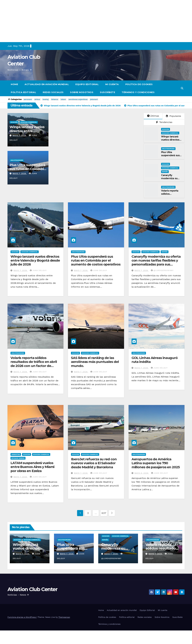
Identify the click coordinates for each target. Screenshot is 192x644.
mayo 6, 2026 (142, 473)
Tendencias (164, 122)
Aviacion (14, 122)
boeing (46, 99)
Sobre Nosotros (82, 92)
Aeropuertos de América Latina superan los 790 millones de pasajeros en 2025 (156, 463)
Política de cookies (139, 84)
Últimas (153, 116)
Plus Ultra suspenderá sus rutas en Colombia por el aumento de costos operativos (96, 261)
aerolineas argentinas (78, 99)
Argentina (16, 454)
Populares (173, 116)
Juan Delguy (38, 270)
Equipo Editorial (87, 84)
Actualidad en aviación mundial (47, 84)
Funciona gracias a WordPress (22, 617)
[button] (182, 88)
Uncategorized (17, 160)
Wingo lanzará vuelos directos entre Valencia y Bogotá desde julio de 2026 (35, 261)
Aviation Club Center (32, 589)
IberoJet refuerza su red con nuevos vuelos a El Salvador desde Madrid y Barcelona (94, 463)
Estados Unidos (18, 458)
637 (104, 513)
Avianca (55, 99)
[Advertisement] (90, 21)
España (165, 172)
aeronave (28, 99)
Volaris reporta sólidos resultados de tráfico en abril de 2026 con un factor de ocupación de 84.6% (34, 364)
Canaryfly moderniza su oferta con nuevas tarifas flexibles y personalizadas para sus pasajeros (156, 262)
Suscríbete (107, 92)
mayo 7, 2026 (20, 135)
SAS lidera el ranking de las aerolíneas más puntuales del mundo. (95, 362)
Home (14, 84)
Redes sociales (53, 92)
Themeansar (64, 617)
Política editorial (23, 92)
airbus (37, 99)
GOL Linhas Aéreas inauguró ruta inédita (155, 360)
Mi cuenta (112, 84)
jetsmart (94, 99)
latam (63, 99)
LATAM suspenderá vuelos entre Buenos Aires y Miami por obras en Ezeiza (32, 467)
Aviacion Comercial (29, 122)
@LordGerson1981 (162, 270)
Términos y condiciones (138, 92)
